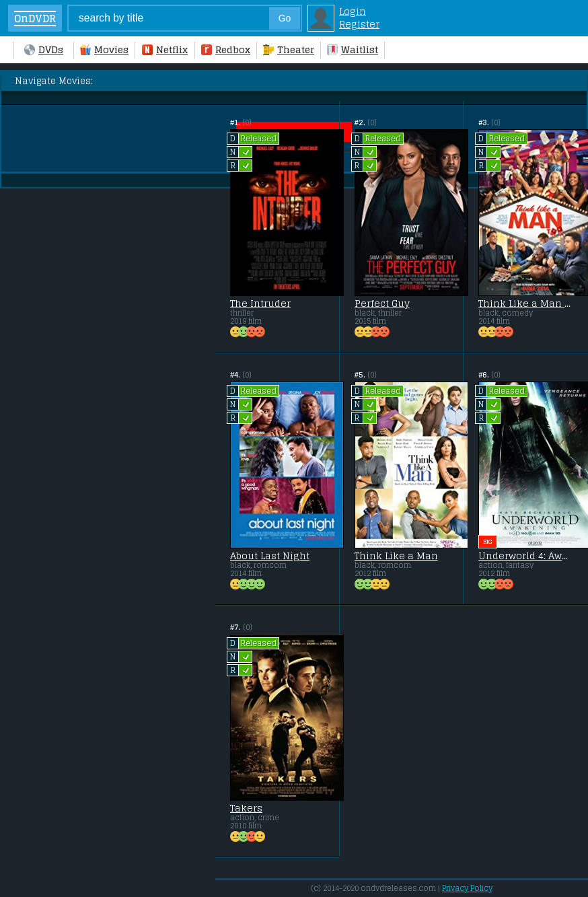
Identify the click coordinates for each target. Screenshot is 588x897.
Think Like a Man (396, 556)
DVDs (44, 49)
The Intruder (260, 303)
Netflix (165, 49)
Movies (104, 49)
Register (359, 24)
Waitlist (353, 49)
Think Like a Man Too (525, 303)
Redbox (226, 49)
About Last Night (270, 556)
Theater (289, 49)
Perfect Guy (382, 303)
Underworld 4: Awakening (525, 556)
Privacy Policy (467, 888)
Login (353, 11)
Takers (246, 808)
